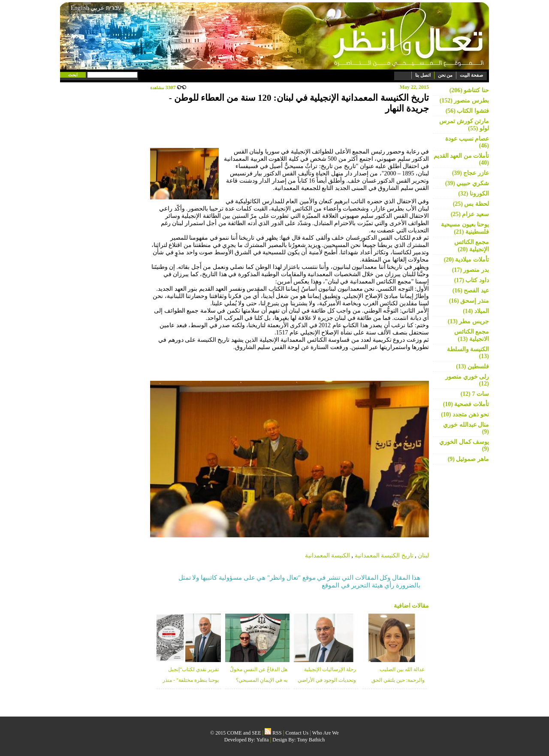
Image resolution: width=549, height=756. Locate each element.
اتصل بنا (423, 75)
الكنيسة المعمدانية (328, 556)
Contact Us (297, 733)
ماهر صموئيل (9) (468, 459)
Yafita (263, 740)
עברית (114, 8)
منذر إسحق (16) (469, 301)
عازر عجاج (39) (471, 173)
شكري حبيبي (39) (467, 183)
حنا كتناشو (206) (469, 90)
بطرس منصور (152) (464, 101)
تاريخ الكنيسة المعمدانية (384, 556)
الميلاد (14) (476, 311)
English (80, 8)
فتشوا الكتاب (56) (467, 111)
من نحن (445, 75)
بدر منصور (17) (471, 270)
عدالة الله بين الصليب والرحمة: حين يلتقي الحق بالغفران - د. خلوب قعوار (398, 680)
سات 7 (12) (475, 394)
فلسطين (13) (472, 366)
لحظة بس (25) (471, 204)
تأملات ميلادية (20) (466, 260)
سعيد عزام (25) (470, 214)
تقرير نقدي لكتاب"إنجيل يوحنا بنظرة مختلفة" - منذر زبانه (191, 680)
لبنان (423, 556)
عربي (97, 8)
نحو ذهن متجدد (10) (465, 414)
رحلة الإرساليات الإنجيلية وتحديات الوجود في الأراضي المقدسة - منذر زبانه (327, 680)
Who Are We (326, 733)
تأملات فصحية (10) (466, 404)
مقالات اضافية (412, 606)
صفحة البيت (471, 75)
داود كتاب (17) (472, 280)
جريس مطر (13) (468, 321)
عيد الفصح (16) (471, 291)
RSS (273, 733)
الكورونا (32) (474, 194)
